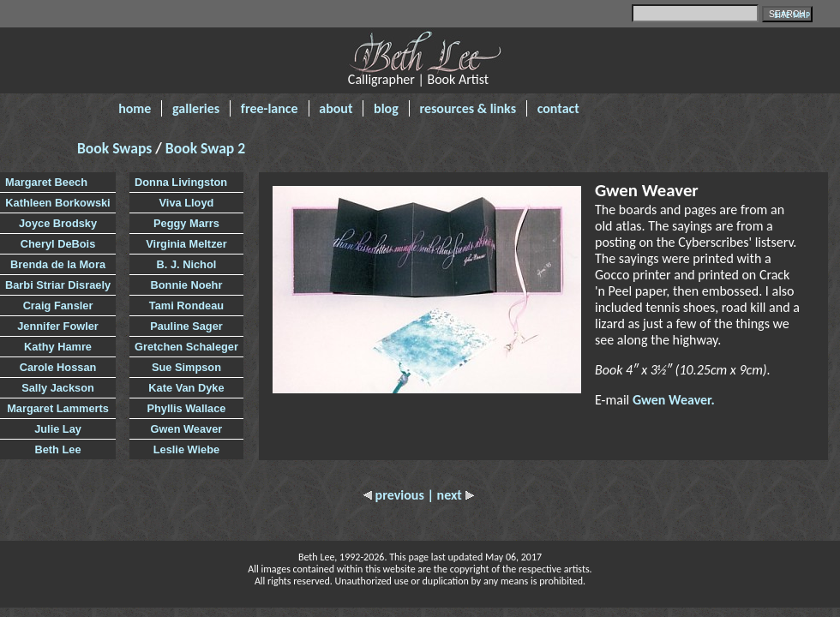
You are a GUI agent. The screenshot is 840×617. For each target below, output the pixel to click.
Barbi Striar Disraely (58, 285)
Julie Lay (58, 429)
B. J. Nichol (187, 264)
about (336, 108)
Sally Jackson (58, 388)
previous (395, 495)
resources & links (468, 108)
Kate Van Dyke (186, 388)
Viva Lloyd (187, 203)
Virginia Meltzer (186, 244)
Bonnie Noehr (187, 285)
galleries (196, 108)
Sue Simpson (186, 367)
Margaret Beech (46, 182)
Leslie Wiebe (186, 449)
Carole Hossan (58, 367)
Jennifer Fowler (58, 326)
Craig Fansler (58, 306)
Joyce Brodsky (58, 223)
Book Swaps (116, 148)
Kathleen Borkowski (57, 203)
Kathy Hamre (58, 347)
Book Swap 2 (205, 148)
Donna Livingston (181, 182)
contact (558, 108)
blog (386, 108)
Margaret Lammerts (58, 408)
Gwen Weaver (187, 429)
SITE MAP (792, 15)
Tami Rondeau (186, 306)
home (135, 108)
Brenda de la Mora (58, 264)
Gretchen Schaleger (186, 347)
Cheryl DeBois (58, 244)
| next (450, 495)
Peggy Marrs (186, 223)
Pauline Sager (186, 326)
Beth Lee (58, 449)
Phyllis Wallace (186, 408)
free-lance (270, 108)
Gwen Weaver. (674, 400)
